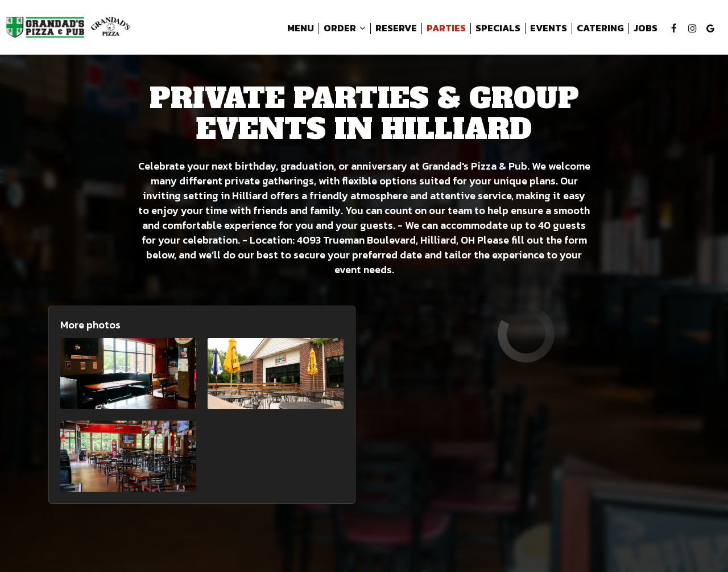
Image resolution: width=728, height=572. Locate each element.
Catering (600, 28)
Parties (446, 28)
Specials (498, 28)
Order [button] (345, 28)
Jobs (646, 28)
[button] (128, 374)
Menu (301, 28)
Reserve (396, 28)
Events (549, 28)
